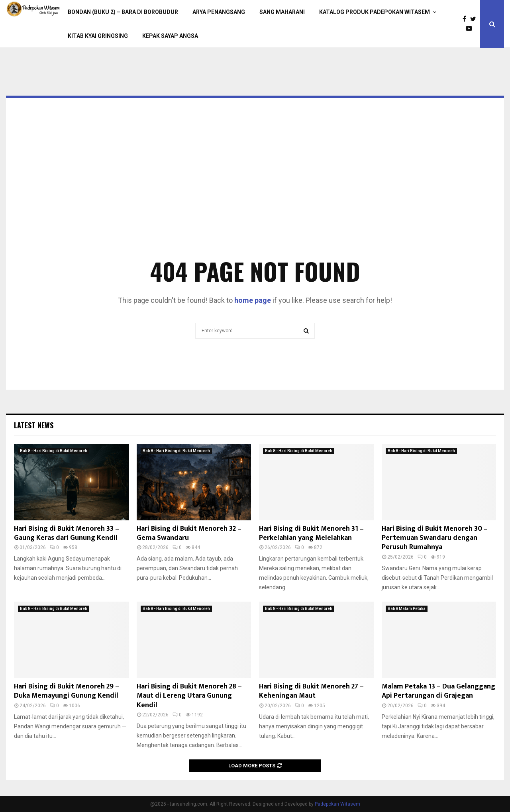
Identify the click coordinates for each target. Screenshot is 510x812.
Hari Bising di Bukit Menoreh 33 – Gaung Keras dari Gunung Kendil (67, 533)
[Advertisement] (255, 190)
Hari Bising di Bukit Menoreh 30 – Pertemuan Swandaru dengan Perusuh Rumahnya (435, 538)
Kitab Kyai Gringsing (98, 36)
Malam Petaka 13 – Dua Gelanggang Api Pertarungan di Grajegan (438, 691)
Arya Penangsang (219, 12)
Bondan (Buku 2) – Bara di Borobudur (123, 12)
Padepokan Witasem (337, 804)
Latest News (34, 425)
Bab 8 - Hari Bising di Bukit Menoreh (54, 451)
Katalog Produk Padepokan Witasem (375, 12)
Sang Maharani (282, 12)
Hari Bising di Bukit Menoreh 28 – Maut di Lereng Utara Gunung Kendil (189, 696)
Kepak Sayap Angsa (170, 36)
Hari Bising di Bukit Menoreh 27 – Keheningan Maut (311, 691)
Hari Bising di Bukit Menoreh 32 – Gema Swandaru (189, 533)
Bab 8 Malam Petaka (407, 609)
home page (253, 300)
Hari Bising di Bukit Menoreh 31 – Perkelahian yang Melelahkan (311, 533)
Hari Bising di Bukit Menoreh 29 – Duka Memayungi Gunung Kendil (67, 691)
